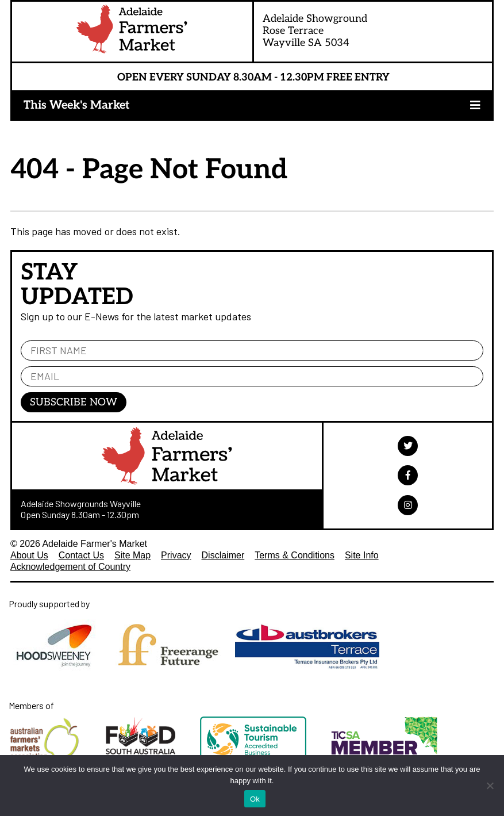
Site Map (132, 555)
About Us (29, 555)
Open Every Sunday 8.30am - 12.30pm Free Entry (253, 77)
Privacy (176, 555)
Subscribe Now (74, 402)
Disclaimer (223, 555)
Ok (255, 799)
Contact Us (81, 555)
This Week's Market (77, 105)
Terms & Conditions (295, 555)
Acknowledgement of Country (70, 567)
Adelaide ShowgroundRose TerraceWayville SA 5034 (315, 31)
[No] (490, 786)
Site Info (362, 555)
